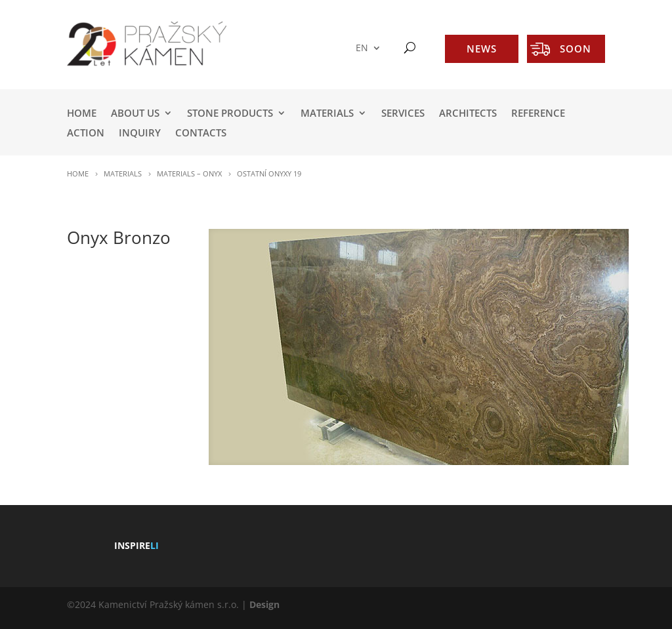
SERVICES (403, 114)
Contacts (201, 133)
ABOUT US (135, 114)
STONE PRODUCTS (230, 114)
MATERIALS (327, 114)
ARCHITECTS (468, 114)
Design (264, 604)
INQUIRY (140, 133)
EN (362, 48)
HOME (82, 114)
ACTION (86, 133)
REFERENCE (538, 114)
